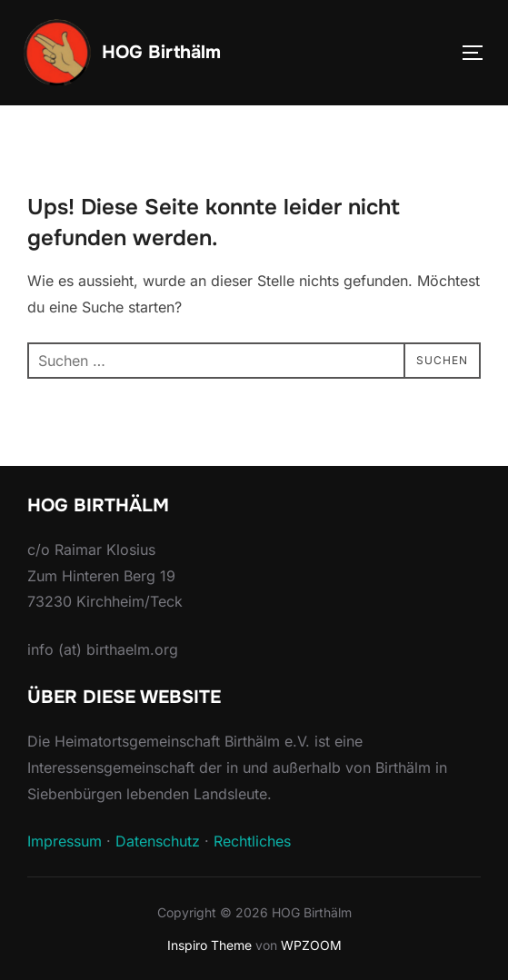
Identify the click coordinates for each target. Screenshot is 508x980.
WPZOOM (311, 945)
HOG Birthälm (161, 52)
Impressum (65, 841)
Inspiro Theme (209, 945)
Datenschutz (158, 841)
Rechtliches (252, 841)
